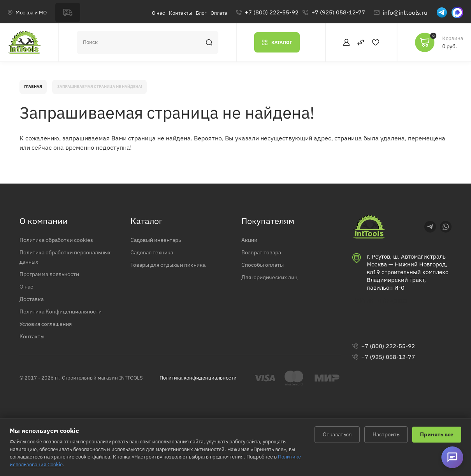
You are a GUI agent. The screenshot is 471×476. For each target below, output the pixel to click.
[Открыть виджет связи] (452, 457)
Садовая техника (156, 258)
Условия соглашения (50, 332)
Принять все (437, 434)
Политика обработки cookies (62, 245)
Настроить (386, 434)
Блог (201, 13)
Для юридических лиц (274, 284)
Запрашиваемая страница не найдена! (116, 90)
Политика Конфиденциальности (67, 319)
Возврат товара (264, 258)
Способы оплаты (266, 271)
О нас (158, 13)
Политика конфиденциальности (198, 388)
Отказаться (337, 434)
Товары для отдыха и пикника (175, 271)
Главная (36, 90)
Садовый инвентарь (160, 245)
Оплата (219, 13)
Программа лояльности (54, 281)
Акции (250, 245)
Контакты (180, 13)
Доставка (34, 306)
